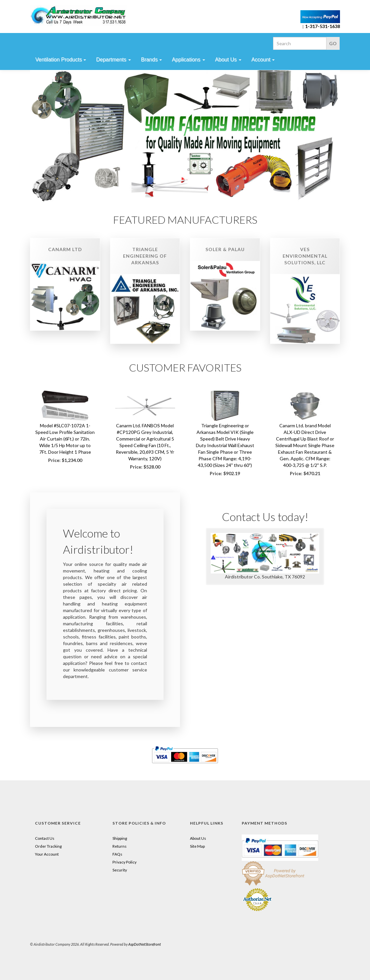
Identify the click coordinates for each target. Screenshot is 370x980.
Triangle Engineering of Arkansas (145, 256)
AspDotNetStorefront (145, 944)
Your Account (47, 854)
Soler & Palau (225, 249)
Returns (120, 846)
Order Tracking (48, 846)
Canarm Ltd (65, 249)
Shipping (120, 838)
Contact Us (45, 838)
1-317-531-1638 (323, 26)
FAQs (117, 854)
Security (120, 870)
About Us (198, 838)
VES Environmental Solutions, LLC (305, 256)
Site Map (197, 846)
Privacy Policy (124, 862)
